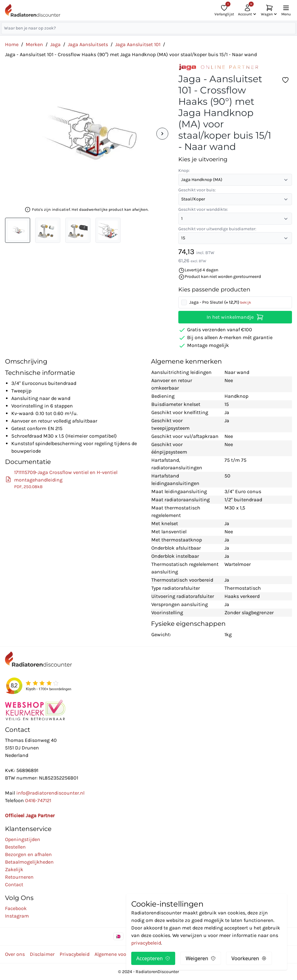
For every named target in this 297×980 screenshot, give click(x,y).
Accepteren (153, 958)
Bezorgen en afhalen (28, 854)
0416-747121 (38, 800)
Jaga (55, 44)
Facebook (16, 908)
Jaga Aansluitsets (88, 44)
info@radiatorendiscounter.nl (50, 793)
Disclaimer (42, 954)
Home (12, 44)
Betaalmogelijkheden (29, 862)
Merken (34, 44)
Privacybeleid (75, 954)
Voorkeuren (249, 958)
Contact (14, 884)
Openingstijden (23, 839)
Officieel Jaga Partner (30, 815)
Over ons (15, 954)
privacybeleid (146, 943)
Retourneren (19, 877)
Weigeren (201, 958)
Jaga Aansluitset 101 (138, 44)
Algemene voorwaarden (121, 954)
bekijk (246, 302)
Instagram (17, 916)
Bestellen (15, 847)
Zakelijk (14, 869)
